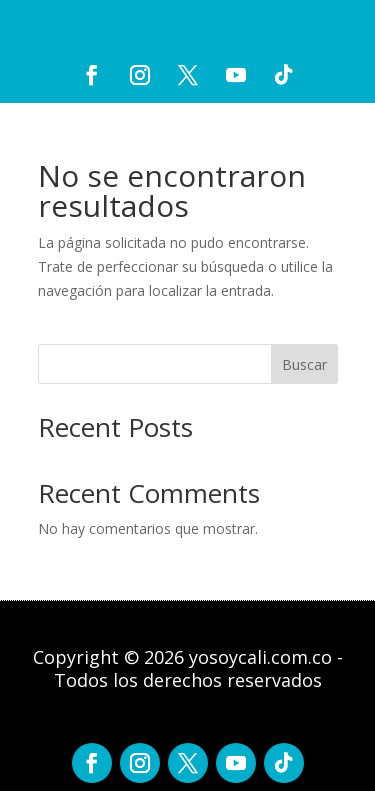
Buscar (304, 364)
